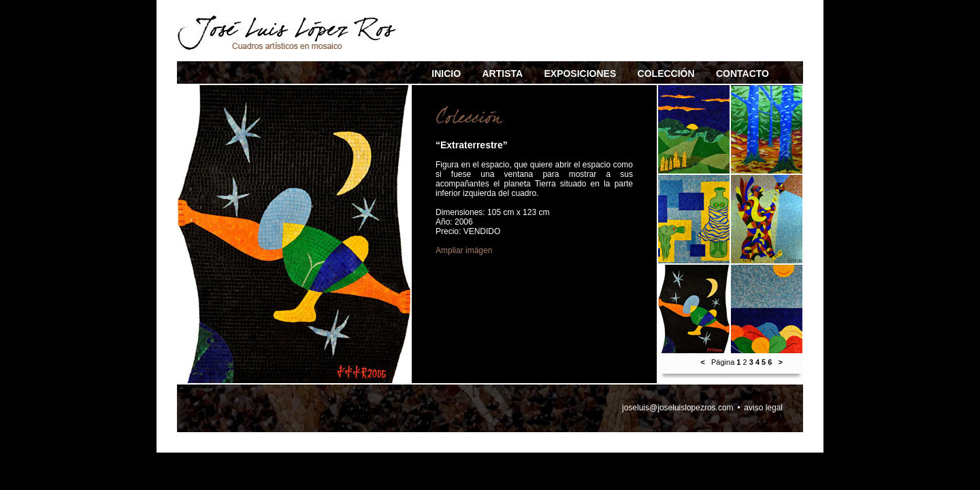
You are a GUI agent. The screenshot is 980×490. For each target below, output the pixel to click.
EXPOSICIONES (580, 73)
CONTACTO (742, 73)
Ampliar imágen (464, 250)
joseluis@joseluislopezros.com (678, 408)
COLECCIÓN (666, 73)
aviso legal (763, 408)
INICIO (446, 73)
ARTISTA (502, 73)
